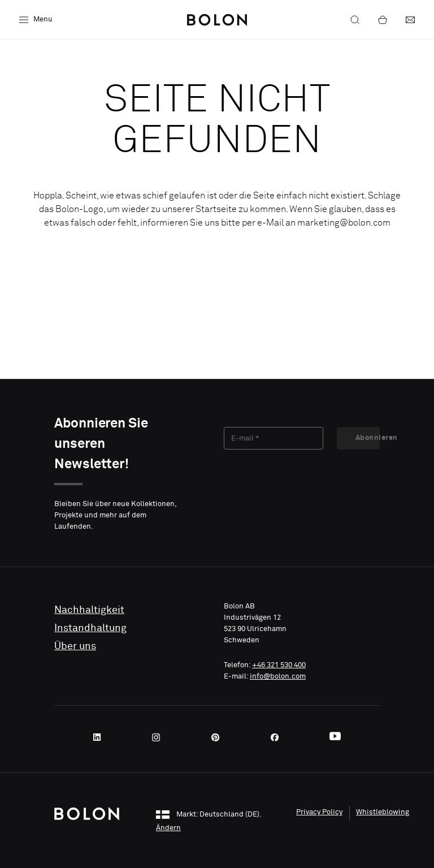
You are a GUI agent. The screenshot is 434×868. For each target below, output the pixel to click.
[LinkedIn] (101, 737)
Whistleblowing (383, 812)
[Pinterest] (219, 737)
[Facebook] (278, 737)
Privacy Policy (319, 812)
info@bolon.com (278, 677)
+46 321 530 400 (279, 665)
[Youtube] (335, 737)
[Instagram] (159, 737)
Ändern (168, 828)
